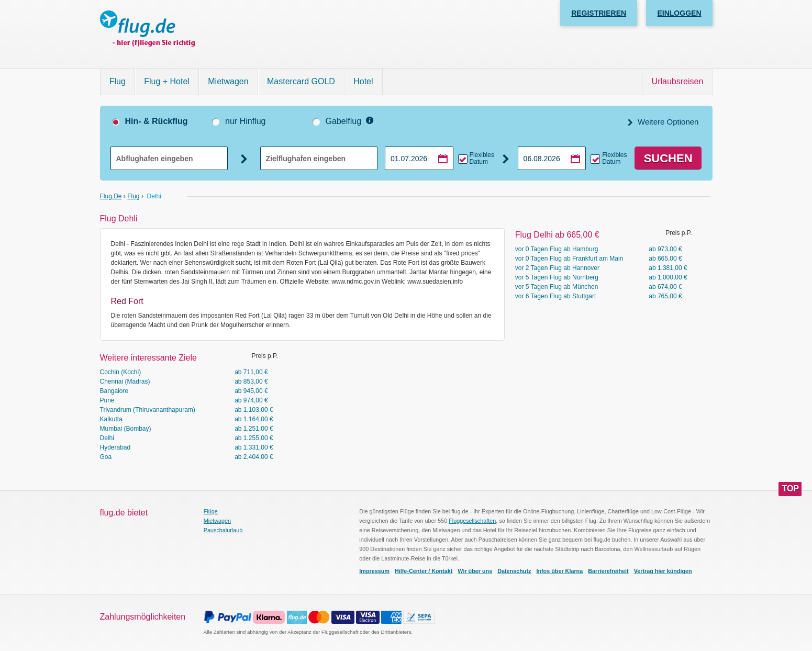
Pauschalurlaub (223, 530)
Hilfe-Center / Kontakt (424, 571)
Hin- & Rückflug (157, 121)
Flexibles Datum (482, 159)
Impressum (374, 571)
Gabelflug (344, 121)
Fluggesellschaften (472, 521)
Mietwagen (228, 81)
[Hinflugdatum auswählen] (419, 158)
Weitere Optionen (667, 122)
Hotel (363, 81)
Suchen (668, 158)
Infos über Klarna (559, 571)
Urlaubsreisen (678, 81)
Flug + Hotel (167, 81)
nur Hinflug (245, 121)
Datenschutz (514, 571)
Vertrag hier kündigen (663, 571)
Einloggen (679, 13)
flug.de (111, 196)
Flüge (211, 511)
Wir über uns (475, 571)
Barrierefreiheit (608, 571)
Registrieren (599, 13)
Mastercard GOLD (301, 81)
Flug (118, 81)
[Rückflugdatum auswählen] (552, 158)
